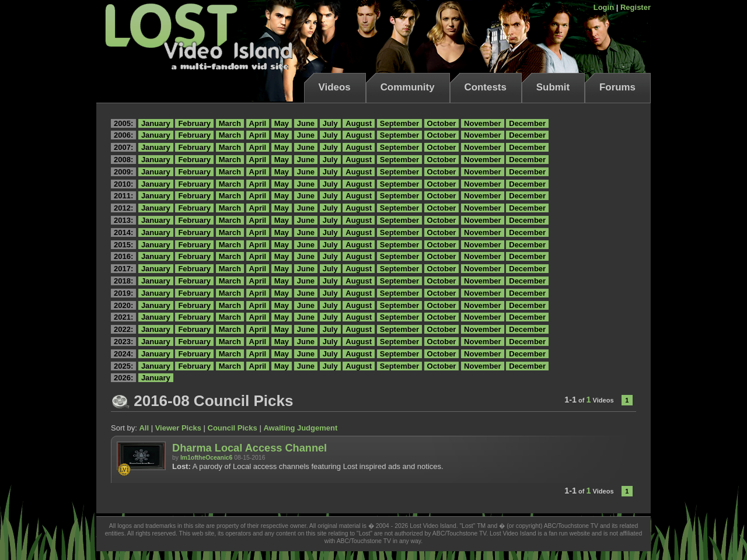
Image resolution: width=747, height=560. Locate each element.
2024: (123, 354)
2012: (123, 208)
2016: (123, 256)
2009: (123, 172)
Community (408, 87)
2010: (123, 184)
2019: (123, 293)
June (306, 123)
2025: (123, 366)
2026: (123, 378)
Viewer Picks (178, 428)
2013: (123, 220)
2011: (123, 196)
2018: (123, 281)
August (359, 123)
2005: (123, 123)
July (330, 123)
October (442, 123)
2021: (123, 317)
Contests (486, 87)
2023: (123, 342)
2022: (123, 329)
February (194, 123)
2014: (123, 232)
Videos (335, 87)
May (282, 123)
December (527, 123)
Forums (617, 87)
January (156, 123)
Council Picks (233, 428)
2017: (123, 269)
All (144, 428)
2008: (123, 160)
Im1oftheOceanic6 (207, 458)
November (483, 123)
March (230, 123)
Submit (553, 87)
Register (636, 7)
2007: (123, 147)
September (399, 123)
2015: (123, 245)
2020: (123, 305)
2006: (123, 135)
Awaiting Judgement (300, 428)
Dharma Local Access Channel (249, 448)
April (258, 123)
